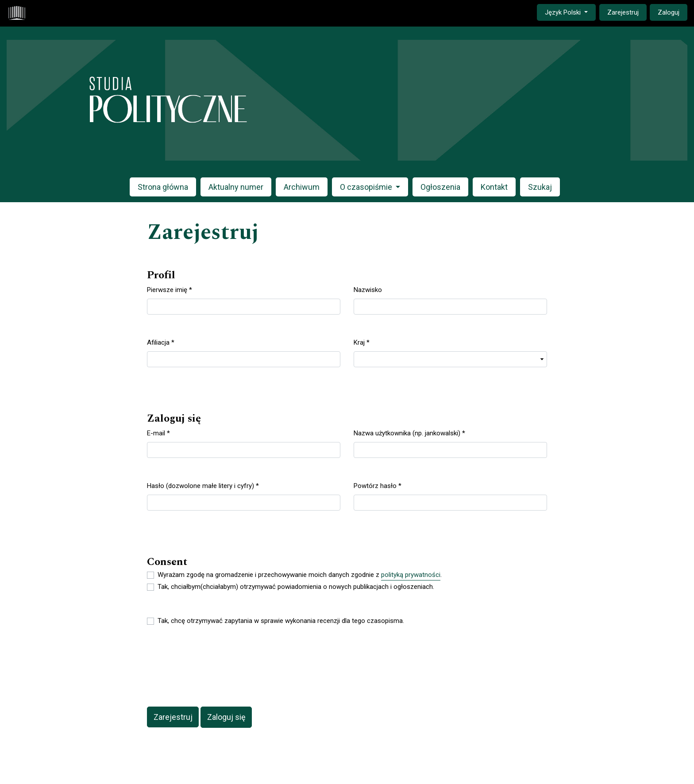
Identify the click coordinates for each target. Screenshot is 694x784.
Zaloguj (669, 12)
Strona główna (163, 187)
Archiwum (302, 187)
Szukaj (540, 187)
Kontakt (494, 187)
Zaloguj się (226, 717)
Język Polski (570, 12)
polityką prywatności (411, 575)
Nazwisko (368, 290)
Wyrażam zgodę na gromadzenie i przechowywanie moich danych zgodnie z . (300, 575)
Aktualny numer (236, 187)
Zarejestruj (623, 12)
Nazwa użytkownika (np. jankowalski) (409, 433)
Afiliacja (161, 342)
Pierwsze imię (170, 289)
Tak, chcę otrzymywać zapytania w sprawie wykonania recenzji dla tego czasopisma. (281, 621)
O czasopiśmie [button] (367, 187)
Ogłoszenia (440, 187)
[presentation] (214, 667)
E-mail (158, 433)
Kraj (362, 342)
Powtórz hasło (378, 485)
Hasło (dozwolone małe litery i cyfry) (203, 485)
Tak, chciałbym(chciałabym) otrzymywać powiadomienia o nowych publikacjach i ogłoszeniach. (296, 587)
